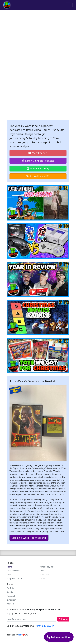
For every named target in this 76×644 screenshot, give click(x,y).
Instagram (11, 600)
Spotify (10, 592)
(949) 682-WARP (45, 626)
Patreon (10, 604)
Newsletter (44, 575)
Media (9, 575)
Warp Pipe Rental (14, 578)
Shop (42, 571)
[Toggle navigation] (69, 5)
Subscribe (63, 619)
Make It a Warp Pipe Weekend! (29, 538)
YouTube (11, 588)
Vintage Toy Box (47, 567)
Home (9, 567)
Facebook (11, 596)
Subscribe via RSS (38, 176)
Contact (43, 578)
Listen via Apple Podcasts (38, 161)
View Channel (38, 153)
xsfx (20, 635)
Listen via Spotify (38, 169)
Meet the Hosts (14, 571)
